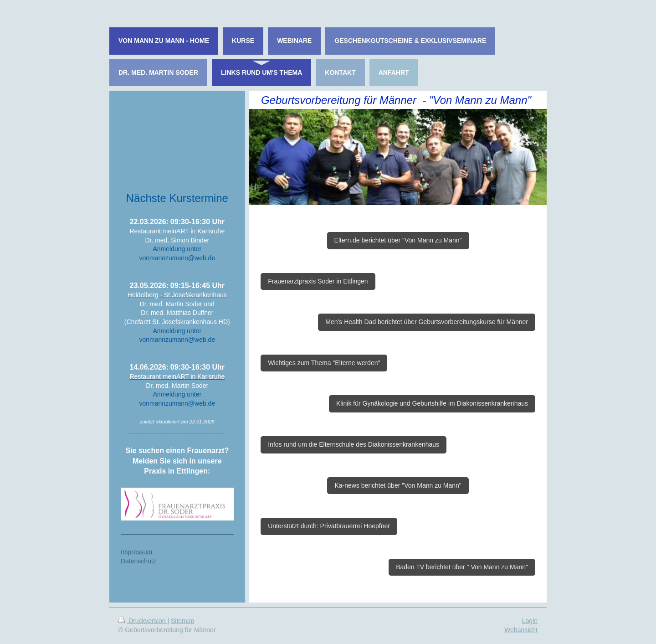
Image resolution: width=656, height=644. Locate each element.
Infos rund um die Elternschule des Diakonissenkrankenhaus (354, 444)
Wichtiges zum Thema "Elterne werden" (324, 363)
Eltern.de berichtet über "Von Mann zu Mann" (398, 240)
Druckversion (143, 621)
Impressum (136, 552)
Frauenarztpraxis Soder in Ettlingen (318, 281)
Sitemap (182, 621)
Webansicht (521, 630)
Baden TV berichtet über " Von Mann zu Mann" (462, 567)
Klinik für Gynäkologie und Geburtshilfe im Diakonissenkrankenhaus (432, 403)
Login (530, 621)
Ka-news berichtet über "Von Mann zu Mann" (398, 485)
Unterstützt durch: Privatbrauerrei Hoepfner (329, 526)
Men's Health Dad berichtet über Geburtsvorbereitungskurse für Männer (427, 322)
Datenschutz (138, 561)
